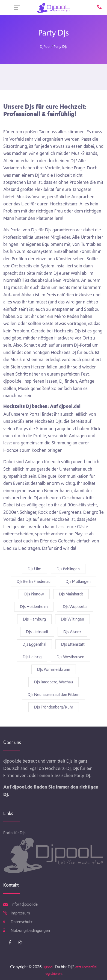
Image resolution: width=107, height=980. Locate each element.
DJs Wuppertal (75, 607)
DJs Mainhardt (71, 594)
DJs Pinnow (34, 594)
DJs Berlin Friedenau (34, 581)
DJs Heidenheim (34, 607)
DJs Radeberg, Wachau (53, 682)
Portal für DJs (14, 833)
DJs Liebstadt (37, 632)
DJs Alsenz (72, 632)
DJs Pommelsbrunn (54, 669)
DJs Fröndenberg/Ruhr (54, 707)
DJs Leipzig (32, 657)
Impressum (17, 913)
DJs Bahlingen (68, 569)
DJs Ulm (35, 569)
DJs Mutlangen (78, 581)
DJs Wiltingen (72, 619)
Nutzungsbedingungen (27, 931)
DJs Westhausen (70, 657)
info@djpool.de (20, 904)
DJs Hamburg (34, 619)
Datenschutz (18, 922)
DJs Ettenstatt (73, 644)
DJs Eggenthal (34, 644)
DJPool (45, 47)
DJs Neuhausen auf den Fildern (53, 695)
